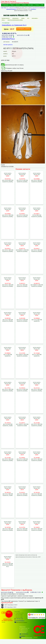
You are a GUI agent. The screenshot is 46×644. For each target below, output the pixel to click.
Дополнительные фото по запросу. (12, 65)
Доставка (31, 5)
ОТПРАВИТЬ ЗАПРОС (24, 29)
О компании (5, 5)
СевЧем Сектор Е (6, 18)
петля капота (35, 18)
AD (28, 18)
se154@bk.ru (33, 9)
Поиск (12, 5)
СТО (42, 5)
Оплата (24, 5)
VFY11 (3, 20)
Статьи (37, 5)
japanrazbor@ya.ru (8, 39)
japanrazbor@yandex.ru (11, 9)
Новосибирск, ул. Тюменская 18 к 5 (14, 25)
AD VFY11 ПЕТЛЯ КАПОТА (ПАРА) (15, 20)
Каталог (18, 5)
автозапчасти (15, 18)
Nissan (23, 18)
